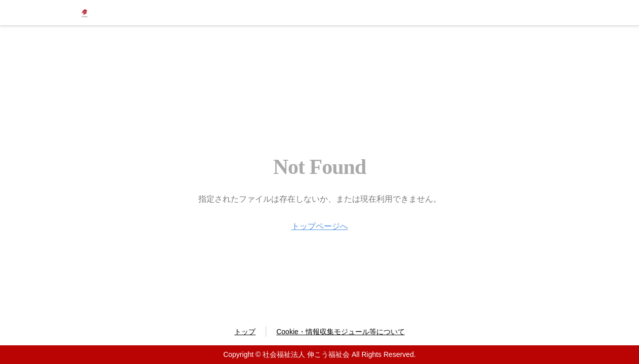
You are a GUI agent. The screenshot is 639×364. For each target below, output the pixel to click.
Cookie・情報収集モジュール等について (340, 332)
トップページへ (320, 226)
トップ (245, 332)
